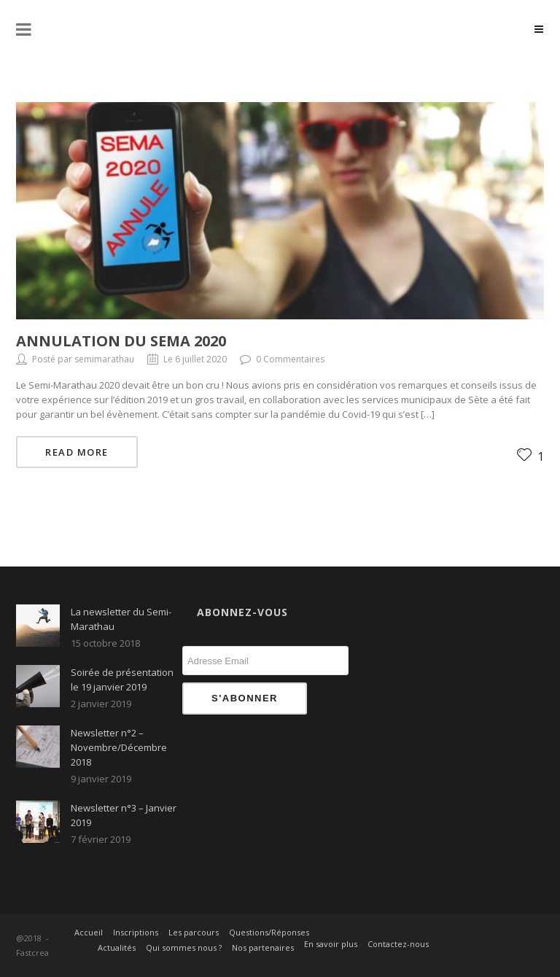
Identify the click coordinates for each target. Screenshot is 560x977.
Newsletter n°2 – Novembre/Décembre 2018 (119, 747)
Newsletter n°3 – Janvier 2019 (124, 815)
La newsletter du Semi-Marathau (121, 619)
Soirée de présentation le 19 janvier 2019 (122, 680)
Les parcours (194, 932)
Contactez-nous (398, 944)
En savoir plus (331, 944)
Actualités (117, 947)
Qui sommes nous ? (184, 947)
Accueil (89, 932)
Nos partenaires (263, 947)
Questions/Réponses (269, 932)
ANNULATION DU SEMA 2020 (121, 341)
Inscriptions (136, 932)
